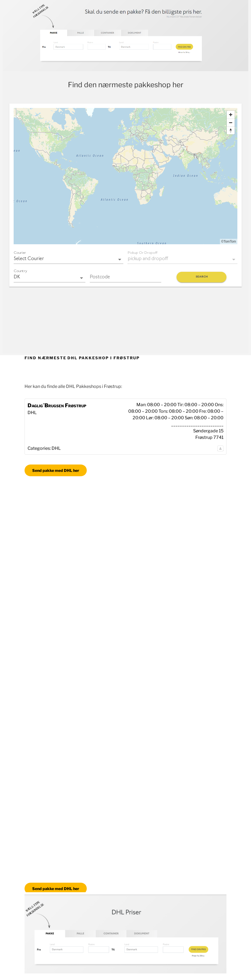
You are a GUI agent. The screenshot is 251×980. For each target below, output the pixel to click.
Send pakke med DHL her (56, 470)
